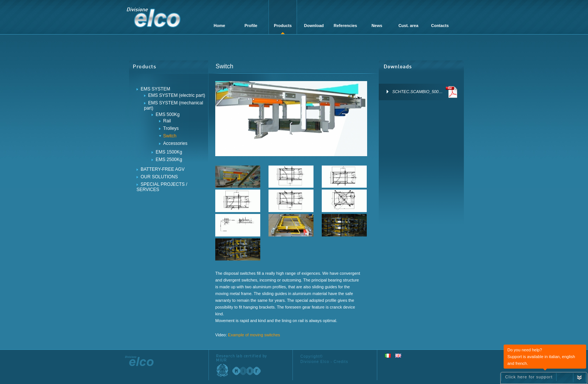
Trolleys (171, 128)
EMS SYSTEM (155, 89)
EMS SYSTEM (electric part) (177, 95)
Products (283, 26)
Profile (251, 26)
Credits (341, 362)
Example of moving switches (254, 335)
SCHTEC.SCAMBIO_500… (413, 92)
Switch (170, 136)
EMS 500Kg (168, 114)
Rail (167, 121)
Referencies (345, 26)
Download (314, 26)
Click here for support (529, 377)
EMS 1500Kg (169, 152)
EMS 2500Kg (169, 160)
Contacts (440, 26)
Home (220, 26)
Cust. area (408, 26)
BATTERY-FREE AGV (163, 169)
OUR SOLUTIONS (159, 177)
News (377, 26)
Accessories (175, 143)
